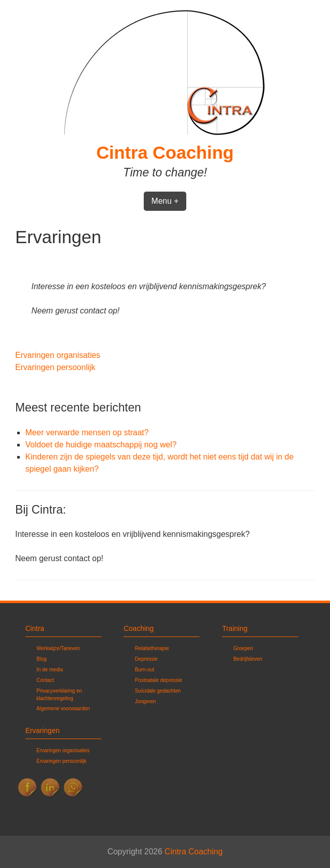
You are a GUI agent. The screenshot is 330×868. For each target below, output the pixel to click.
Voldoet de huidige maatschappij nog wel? (101, 445)
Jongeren (145, 701)
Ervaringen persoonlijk (55, 367)
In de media (50, 670)
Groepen (243, 648)
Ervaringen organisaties (58, 355)
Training (235, 628)
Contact (45, 680)
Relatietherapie (152, 648)
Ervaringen (43, 730)
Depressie (146, 659)
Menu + (165, 201)
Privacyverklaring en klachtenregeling (59, 695)
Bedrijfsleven (248, 659)
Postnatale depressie (158, 680)
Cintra (35, 628)
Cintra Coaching (165, 152)
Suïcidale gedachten (158, 691)
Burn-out (144, 670)
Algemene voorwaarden (63, 709)
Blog (42, 659)
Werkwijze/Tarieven (58, 648)
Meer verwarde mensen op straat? (87, 432)
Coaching (138, 628)
